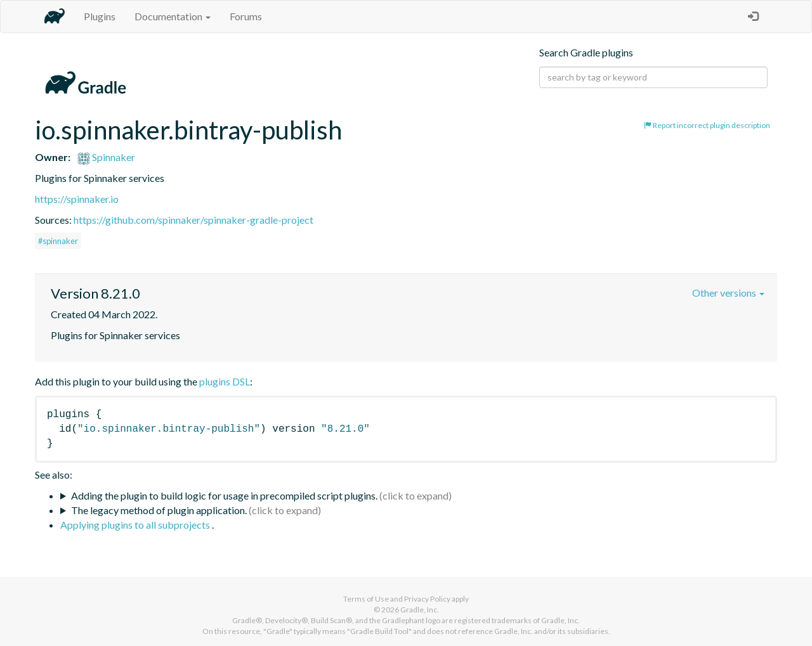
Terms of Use (366, 599)
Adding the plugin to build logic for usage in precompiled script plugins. (224, 495)
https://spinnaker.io (77, 199)
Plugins (100, 16)
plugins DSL (225, 381)
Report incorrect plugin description (707, 125)
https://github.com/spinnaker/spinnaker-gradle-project (193, 220)
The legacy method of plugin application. (159, 510)
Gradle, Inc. (420, 610)
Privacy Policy (427, 599)
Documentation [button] (173, 16)
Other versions (728, 293)
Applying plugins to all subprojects (136, 525)
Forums (246, 16)
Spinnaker (106, 157)
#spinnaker (58, 241)
